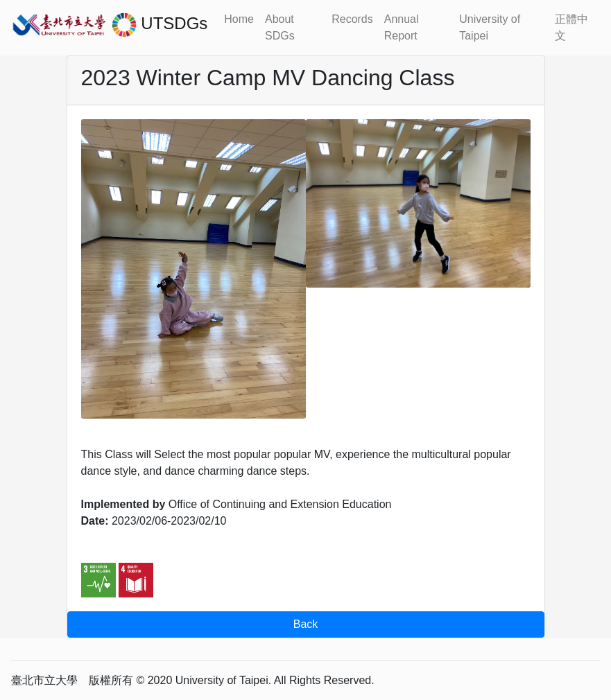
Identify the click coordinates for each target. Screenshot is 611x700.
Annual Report (402, 27)
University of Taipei (490, 27)
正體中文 (571, 27)
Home (239, 19)
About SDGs (280, 27)
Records (352, 19)
